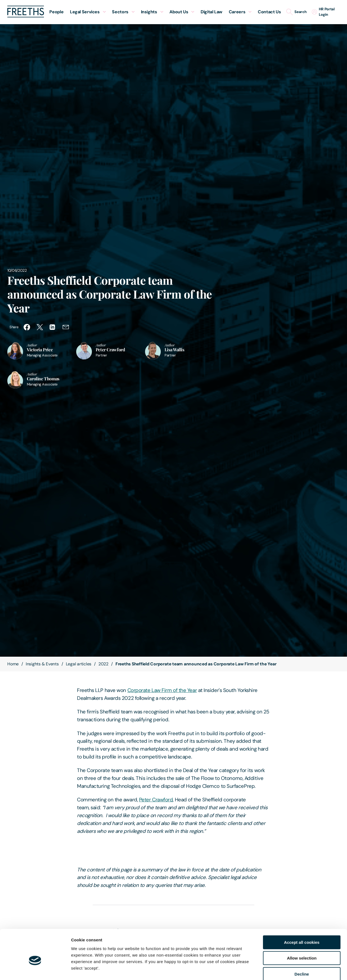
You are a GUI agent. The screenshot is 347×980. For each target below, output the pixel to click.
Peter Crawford (156, 800)
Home (13, 664)
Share (14, 327)
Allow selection (302, 930)
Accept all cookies (302, 914)
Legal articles (79, 664)
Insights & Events (42, 664)
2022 (103, 664)
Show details (285, 969)
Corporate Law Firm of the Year (162, 690)
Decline (302, 945)
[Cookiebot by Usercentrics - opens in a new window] (35, 969)
